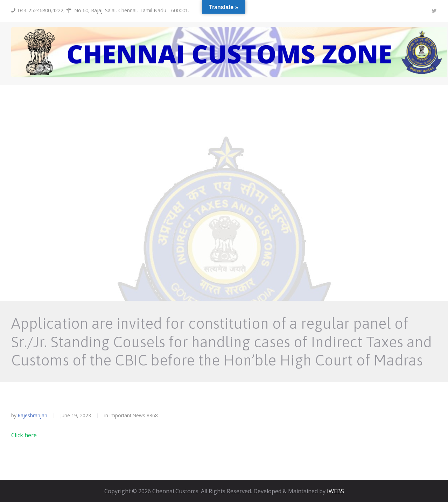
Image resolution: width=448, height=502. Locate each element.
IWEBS (335, 491)
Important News (127, 415)
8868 (152, 416)
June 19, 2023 (76, 415)
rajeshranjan (33, 415)
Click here (24, 435)
